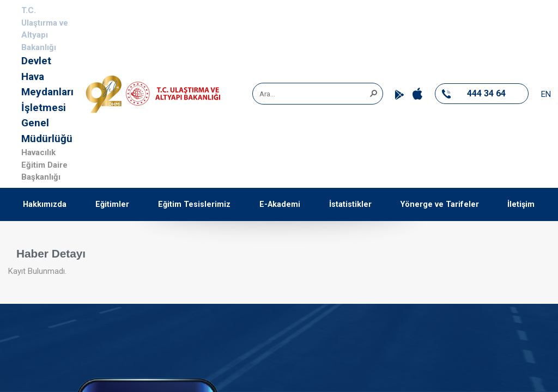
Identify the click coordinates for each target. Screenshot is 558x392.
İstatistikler (350, 204)
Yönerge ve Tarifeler (440, 204)
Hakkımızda (45, 204)
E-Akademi (280, 204)
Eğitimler (112, 204)
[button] (373, 93)
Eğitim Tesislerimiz (194, 204)
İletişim (521, 204)
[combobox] (314, 94)
